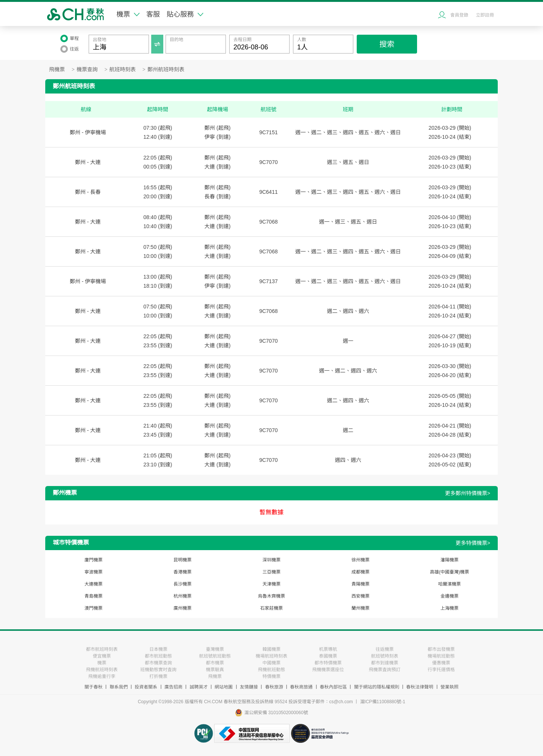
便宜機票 (102, 656)
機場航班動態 (441, 656)
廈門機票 (94, 560)
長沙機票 (183, 584)
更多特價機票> (473, 543)
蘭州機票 (360, 608)
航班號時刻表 (385, 656)
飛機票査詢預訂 (385, 670)
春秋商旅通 (301, 687)
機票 (128, 14)
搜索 (387, 44)
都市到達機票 (385, 663)
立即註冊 (485, 15)
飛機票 (57, 70)
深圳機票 (271, 560)
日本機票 (158, 649)
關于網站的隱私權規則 (377, 687)
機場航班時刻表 (271, 656)
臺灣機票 (215, 649)
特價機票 (271, 676)
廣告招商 (173, 687)
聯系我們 (119, 687)
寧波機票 (94, 572)
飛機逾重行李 (102, 676)
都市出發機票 (441, 649)
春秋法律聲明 (420, 687)
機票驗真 (215, 670)
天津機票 (271, 584)
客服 (153, 14)
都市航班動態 (158, 656)
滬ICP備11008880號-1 (383, 702)
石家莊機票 (271, 608)
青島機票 (94, 596)
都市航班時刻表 (102, 649)
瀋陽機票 (449, 560)
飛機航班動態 (271, 670)
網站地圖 (224, 687)
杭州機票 (183, 596)
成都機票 (360, 572)
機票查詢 (87, 70)
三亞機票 (271, 572)
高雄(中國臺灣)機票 (449, 572)
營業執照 (449, 687)
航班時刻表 (123, 70)
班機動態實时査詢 (158, 670)
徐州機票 (360, 560)
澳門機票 (94, 608)
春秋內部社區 (333, 687)
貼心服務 (185, 14)
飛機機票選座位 (328, 670)
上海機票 (449, 608)
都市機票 (215, 663)
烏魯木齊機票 (271, 596)
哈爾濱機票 (449, 584)
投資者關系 (146, 687)
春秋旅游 (274, 687)
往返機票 (385, 649)
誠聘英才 (199, 687)
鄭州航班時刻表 (166, 70)
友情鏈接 (249, 687)
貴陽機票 (360, 584)
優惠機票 (441, 663)
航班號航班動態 (215, 656)
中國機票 (271, 663)
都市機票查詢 (158, 663)
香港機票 (183, 572)
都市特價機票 (328, 663)
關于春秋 (94, 687)
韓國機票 (271, 649)
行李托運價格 (441, 670)
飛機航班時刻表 (102, 670)
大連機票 (94, 584)
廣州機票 (183, 608)
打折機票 (158, 676)
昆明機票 (183, 560)
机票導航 (328, 649)
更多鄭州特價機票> (468, 493)
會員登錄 (459, 15)
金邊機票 (449, 596)
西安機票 (360, 596)
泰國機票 (328, 656)
